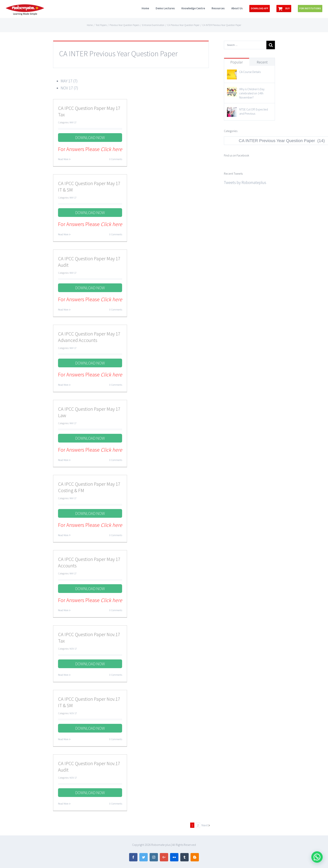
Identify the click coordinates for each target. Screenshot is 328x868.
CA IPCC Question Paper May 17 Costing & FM (89, 487)
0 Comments (116, 159)
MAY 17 (73, 122)
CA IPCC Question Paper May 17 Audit (89, 262)
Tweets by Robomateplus (245, 182)
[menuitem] (149, 8)
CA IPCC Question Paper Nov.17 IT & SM (89, 702)
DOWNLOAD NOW (90, 138)
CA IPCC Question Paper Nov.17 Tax (89, 638)
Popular (237, 62)
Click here (111, 149)
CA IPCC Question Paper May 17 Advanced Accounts (89, 337)
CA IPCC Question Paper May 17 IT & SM (89, 187)
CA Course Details (250, 72)
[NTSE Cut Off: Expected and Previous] (232, 110)
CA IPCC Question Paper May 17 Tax (89, 111)
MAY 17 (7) (69, 81)
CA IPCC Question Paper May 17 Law (89, 412)
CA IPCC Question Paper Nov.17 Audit (89, 767)
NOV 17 (73, 649)
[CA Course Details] (232, 73)
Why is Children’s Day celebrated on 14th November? (252, 93)
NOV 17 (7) (69, 88)
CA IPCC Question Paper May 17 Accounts (89, 562)
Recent (262, 62)
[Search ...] (245, 45)
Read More (63, 159)
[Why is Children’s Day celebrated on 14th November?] (232, 90)
